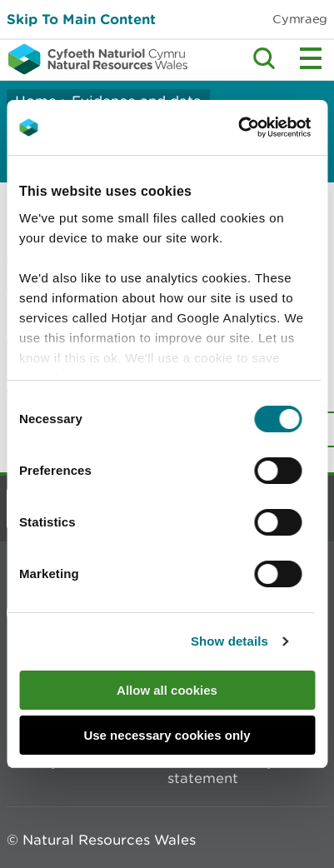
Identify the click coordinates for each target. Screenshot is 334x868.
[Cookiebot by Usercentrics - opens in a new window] (267, 127)
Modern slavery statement (221, 770)
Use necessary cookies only (167, 735)
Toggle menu (311, 58)
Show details (229, 641)
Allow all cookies (167, 690)
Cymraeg (300, 19)
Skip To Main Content (81, 19)
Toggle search (264, 58)
